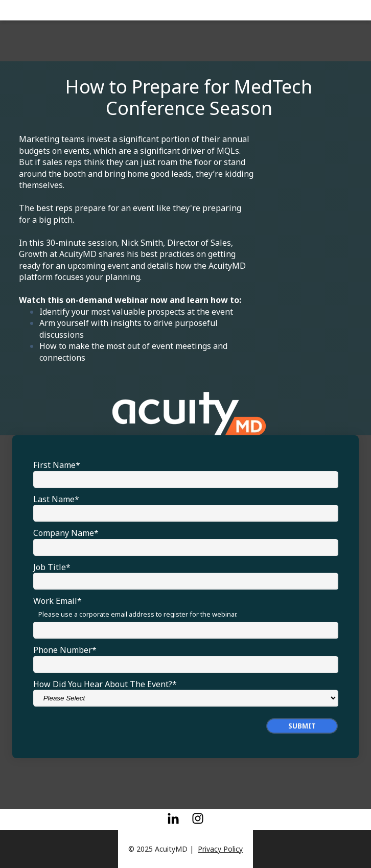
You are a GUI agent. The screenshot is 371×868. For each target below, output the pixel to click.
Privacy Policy (220, 849)
